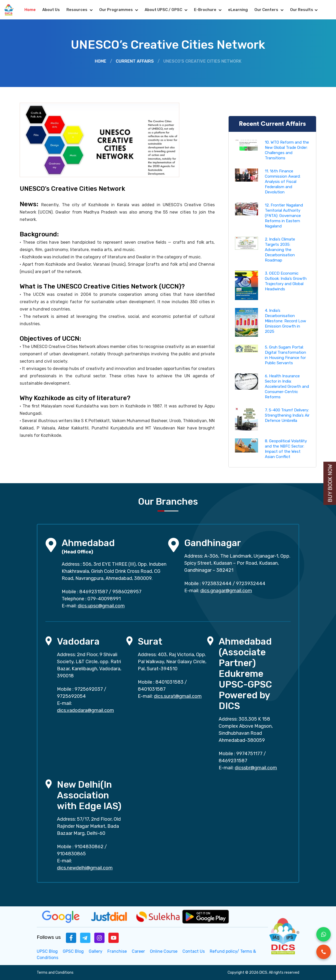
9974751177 (249, 754)
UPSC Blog (47, 951)
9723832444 (217, 584)
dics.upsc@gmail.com (101, 606)
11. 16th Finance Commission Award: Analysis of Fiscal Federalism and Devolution (283, 182)
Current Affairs (135, 61)
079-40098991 (104, 599)
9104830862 (89, 847)
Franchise (117, 951)
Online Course (164, 951)
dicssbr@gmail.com (256, 768)
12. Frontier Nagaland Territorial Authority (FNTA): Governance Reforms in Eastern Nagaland (284, 216)
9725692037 (89, 689)
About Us (51, 10)
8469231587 (94, 592)
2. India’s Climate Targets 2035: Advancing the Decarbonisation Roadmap (280, 250)
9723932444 (251, 584)
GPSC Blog (73, 951)
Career (138, 951)
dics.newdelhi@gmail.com (85, 868)
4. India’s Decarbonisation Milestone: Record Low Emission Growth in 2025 (285, 321)
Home (30, 10)
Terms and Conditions (55, 973)
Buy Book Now (330, 483)
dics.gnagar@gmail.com (226, 591)
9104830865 (71, 854)
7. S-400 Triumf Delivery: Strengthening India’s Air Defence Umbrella (287, 415)
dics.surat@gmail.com (178, 696)
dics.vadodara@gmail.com (85, 710)
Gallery (96, 951)
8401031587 (152, 689)
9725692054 (71, 696)
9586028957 (127, 592)
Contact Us (194, 951)
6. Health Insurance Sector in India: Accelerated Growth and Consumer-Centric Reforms (287, 386)
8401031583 (169, 682)
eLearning (238, 10)
